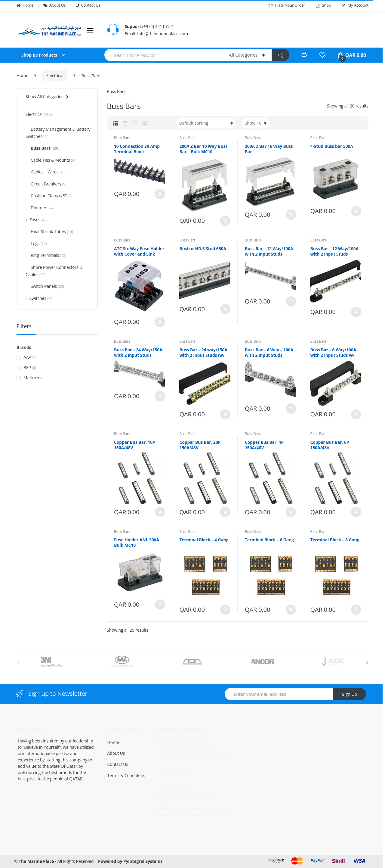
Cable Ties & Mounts (50, 160)
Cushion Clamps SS (49, 196)
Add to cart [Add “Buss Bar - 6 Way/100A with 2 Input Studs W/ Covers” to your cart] (356, 415)
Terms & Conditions (126, 775)
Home (25, 5)
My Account (355, 5)
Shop (323, 5)
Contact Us (88, 5)
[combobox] (163, 55)
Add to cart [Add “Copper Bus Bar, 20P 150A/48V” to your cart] (225, 512)
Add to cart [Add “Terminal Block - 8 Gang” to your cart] (356, 610)
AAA (27, 357)
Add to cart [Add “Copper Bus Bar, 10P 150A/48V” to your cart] (160, 512)
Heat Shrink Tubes (49, 231)
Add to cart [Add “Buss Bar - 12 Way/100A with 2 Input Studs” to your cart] (291, 301)
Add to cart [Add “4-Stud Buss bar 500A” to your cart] (356, 211)
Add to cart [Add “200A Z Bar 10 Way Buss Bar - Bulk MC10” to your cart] (225, 221)
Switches (39, 298)
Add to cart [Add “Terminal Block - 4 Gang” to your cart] (225, 610)
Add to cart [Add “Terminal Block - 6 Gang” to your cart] (291, 610)
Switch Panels (45, 286)
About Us (54, 5)
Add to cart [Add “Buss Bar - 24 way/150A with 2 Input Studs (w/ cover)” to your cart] (225, 415)
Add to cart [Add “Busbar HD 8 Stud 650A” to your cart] (225, 309)
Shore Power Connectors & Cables (54, 271)
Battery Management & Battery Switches (58, 133)
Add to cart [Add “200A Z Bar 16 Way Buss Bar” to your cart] (291, 215)
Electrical (55, 75)
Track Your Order (287, 5)
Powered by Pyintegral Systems (130, 861)
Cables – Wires (46, 172)
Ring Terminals (46, 255)
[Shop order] (206, 123)
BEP (27, 367)
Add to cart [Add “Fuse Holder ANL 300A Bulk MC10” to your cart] (160, 605)
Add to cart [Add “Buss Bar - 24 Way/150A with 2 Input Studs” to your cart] (160, 396)
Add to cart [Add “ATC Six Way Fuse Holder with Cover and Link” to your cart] (160, 322)
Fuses (37, 220)
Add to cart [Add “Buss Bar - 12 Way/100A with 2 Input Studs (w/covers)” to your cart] (356, 312)
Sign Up (350, 694)
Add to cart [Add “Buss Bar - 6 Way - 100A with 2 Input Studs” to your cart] (291, 409)
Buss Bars (122, 138)
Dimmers (40, 208)
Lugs (36, 243)
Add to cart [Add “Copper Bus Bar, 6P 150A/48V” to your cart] (356, 512)
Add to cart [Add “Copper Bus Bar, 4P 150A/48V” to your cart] (291, 512)
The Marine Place (36, 861)
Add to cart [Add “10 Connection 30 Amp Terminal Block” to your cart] (160, 194)
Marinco (31, 378)
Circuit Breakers (46, 184)
